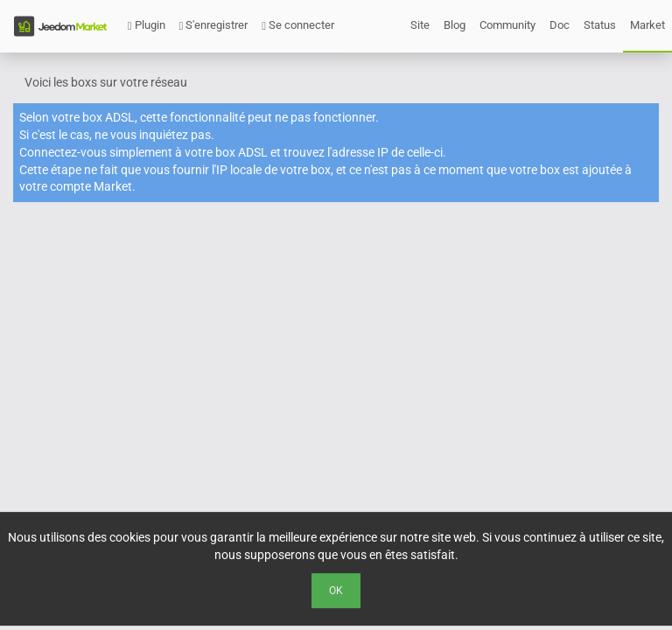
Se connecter (298, 25)
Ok (336, 591)
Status (600, 25)
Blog (455, 25)
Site (420, 25)
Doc (560, 25)
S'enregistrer (214, 25)
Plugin (147, 25)
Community (507, 25)
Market (647, 25)
